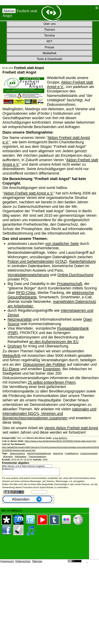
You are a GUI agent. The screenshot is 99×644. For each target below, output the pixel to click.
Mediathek (49, 53)
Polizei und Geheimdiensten (31, 261)
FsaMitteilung (72, 453)
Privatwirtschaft (69, 284)
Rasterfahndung (82, 261)
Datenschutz (23, 563)
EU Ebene (11, 369)
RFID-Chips (26, 293)
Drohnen (15, 346)
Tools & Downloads (50, 59)
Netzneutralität (19, 319)
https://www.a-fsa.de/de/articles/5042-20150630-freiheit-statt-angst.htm (60, 441)
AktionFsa (58, 453)
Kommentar (34, 473)
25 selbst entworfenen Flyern (52, 382)
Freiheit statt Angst (29, 68)
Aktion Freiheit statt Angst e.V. (29, 193)
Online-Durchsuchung (75, 275)
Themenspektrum (37, 457)
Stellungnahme (17, 453)
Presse (49, 47)
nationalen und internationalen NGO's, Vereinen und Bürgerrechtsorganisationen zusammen (49, 413)
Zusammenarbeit (89, 453)
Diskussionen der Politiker (44, 364)
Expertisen (52, 369)
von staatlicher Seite (62, 244)
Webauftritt (11, 356)
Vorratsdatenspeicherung (28, 275)
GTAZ (61, 261)
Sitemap (37, 563)
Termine (49, 35)
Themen (49, 30)
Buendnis (8, 457)
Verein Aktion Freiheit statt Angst (71, 428)
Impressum (7, 563)
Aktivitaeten (21, 457)
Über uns (49, 24)
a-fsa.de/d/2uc (60, 438)
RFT (49, 41)
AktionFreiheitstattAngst (39, 453)
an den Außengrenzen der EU (54, 342)
